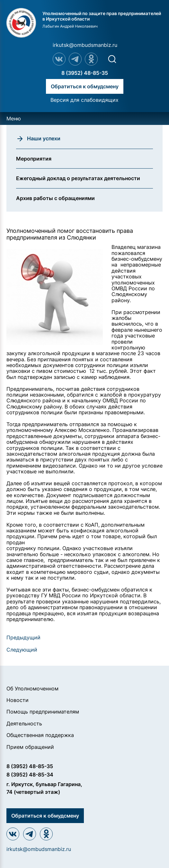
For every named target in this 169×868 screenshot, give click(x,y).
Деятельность (24, 723)
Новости (18, 700)
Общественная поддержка (40, 735)
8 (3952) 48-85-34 (30, 775)
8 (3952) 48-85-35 (85, 73)
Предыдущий (23, 637)
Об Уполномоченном (32, 688)
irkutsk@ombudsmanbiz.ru (85, 45)
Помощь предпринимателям (43, 712)
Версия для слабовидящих (84, 100)
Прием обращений (30, 747)
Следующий (22, 650)
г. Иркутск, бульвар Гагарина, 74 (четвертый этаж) (44, 788)
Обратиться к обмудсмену (85, 86)
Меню (14, 118)
